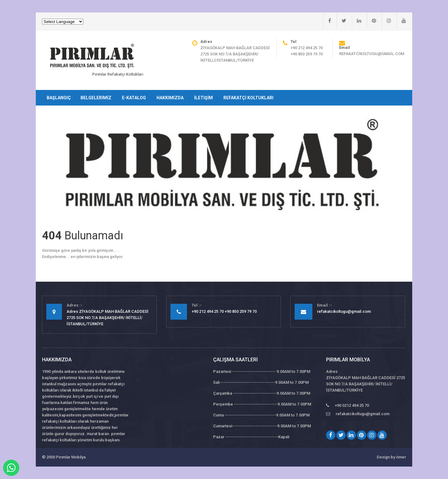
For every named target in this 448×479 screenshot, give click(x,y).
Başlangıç (59, 98)
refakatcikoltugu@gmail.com (372, 54)
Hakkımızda (170, 98)
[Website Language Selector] (63, 22)
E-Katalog (134, 98)
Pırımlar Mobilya (71, 457)
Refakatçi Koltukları (248, 98)
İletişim (203, 98)
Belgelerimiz (96, 98)
